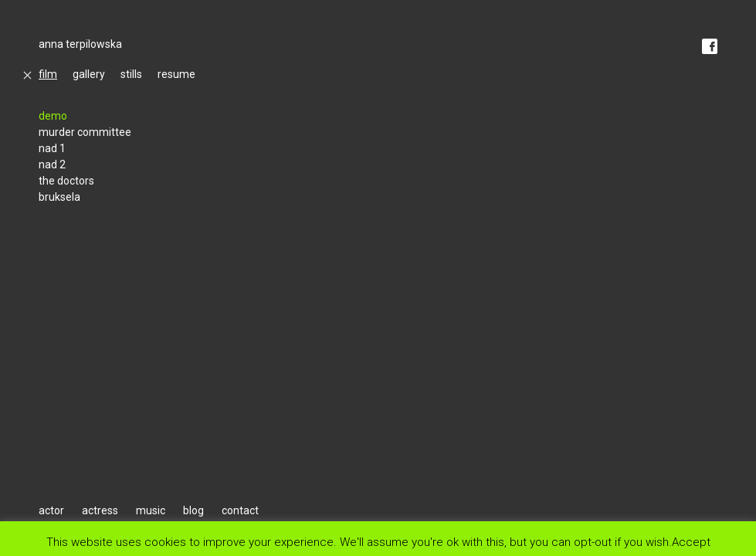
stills (131, 74)
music (151, 510)
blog (193, 510)
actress (100, 510)
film (48, 74)
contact (240, 510)
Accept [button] (691, 542)
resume (176, 74)
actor (51, 510)
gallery (89, 74)
